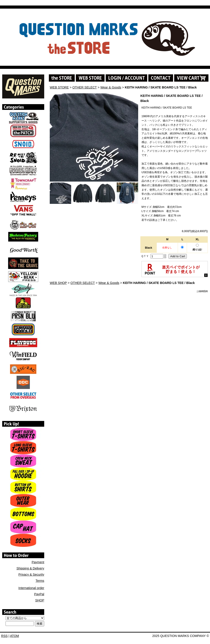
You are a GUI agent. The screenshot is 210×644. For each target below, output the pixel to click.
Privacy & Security (31, 575)
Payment (38, 562)
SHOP (40, 600)
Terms (40, 581)
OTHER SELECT (85, 87)
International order (31, 588)
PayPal (39, 594)
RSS (4, 636)
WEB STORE (59, 87)
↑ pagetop (202, 291)
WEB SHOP (58, 283)
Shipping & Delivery (30, 568)
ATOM (15, 636)
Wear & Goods (111, 87)
